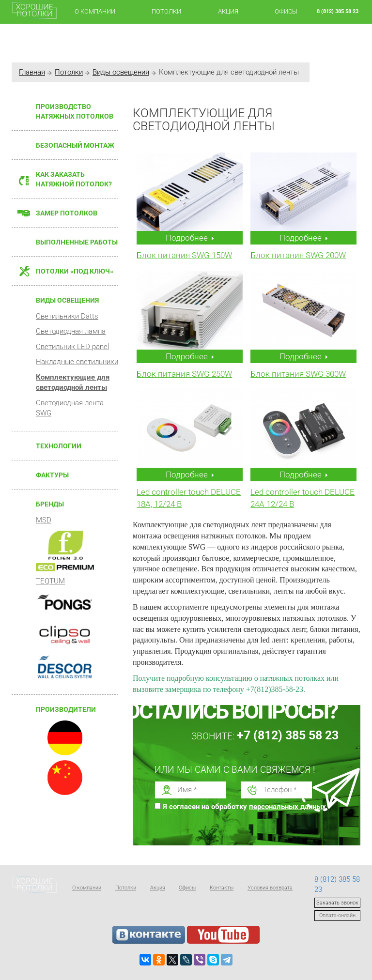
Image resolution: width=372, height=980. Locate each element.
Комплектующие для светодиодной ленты (73, 382)
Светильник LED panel (72, 347)
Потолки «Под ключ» (75, 271)
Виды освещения (121, 72)
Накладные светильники (77, 362)
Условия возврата (270, 888)
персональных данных (287, 807)
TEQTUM (50, 581)
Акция (228, 11)
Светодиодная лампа (71, 331)
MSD (44, 520)
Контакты (222, 888)
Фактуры (52, 475)
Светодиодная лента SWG (70, 408)
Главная (32, 72)
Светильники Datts (67, 316)
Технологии (59, 446)
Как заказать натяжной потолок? (74, 179)
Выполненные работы (77, 242)
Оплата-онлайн (337, 915)
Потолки (166, 11)
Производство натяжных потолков (75, 111)
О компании (95, 11)
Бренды (50, 504)
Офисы (286, 11)
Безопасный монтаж (75, 145)
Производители (66, 709)
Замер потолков (67, 213)
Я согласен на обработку (247, 807)
